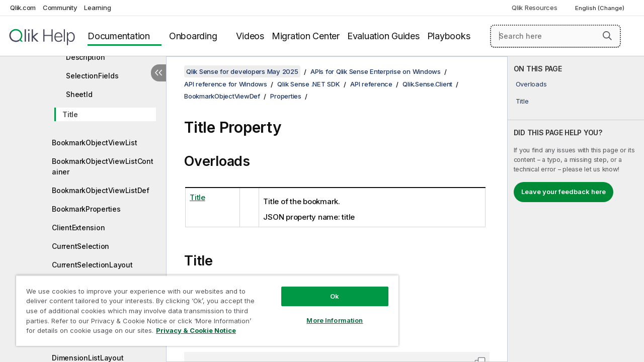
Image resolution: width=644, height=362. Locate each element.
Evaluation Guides (383, 36)
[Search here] (555, 36)
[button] (607, 36)
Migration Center (306, 36)
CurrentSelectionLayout (92, 265)
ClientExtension (78, 228)
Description (85, 57)
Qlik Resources (535, 8)
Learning (97, 8)
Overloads (531, 84)
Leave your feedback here (563, 192)
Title (70, 114)
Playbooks (449, 36)
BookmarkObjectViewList (95, 143)
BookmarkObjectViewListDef (101, 190)
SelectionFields (92, 76)
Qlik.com (23, 8)
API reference (371, 84)
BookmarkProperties (86, 209)
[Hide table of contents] (158, 73)
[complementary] (576, 209)
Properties (286, 96)
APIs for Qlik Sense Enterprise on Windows (376, 71)
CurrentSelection (80, 246)
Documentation (119, 36)
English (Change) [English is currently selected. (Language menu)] (600, 8)
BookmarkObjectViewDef (222, 96)
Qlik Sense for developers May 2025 (242, 71)
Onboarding (193, 36)
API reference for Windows (226, 84)
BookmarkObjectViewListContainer (103, 166)
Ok (327, 289)
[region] (203, 307)
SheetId (79, 94)
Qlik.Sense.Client (427, 84)
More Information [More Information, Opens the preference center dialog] (327, 313)
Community (60, 8)
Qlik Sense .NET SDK (308, 84)
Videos (250, 36)
